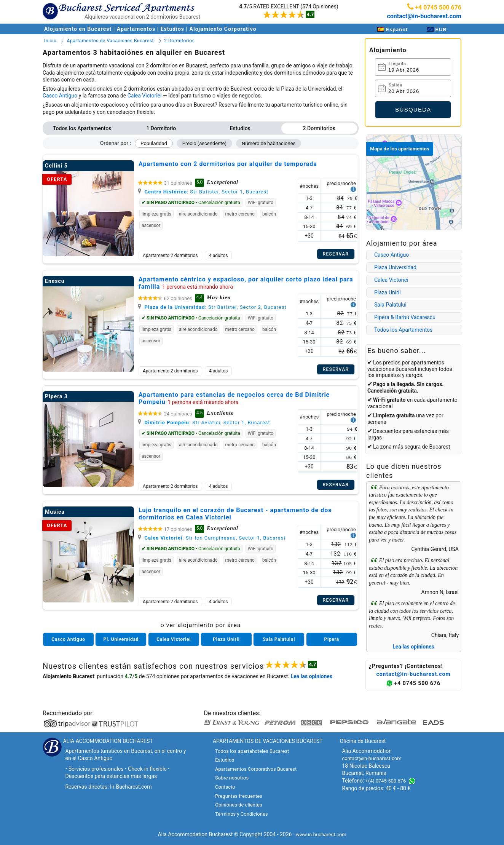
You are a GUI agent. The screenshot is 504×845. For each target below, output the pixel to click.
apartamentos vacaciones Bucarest (406, 366)
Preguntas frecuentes (239, 796)
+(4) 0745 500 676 (386, 781)
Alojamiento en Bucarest (79, 29)
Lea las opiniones (413, 647)
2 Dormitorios (319, 128)
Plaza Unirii (388, 292)
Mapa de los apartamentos (400, 149)
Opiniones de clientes (239, 805)
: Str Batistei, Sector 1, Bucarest (203, 192)
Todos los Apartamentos (82, 128)
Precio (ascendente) (204, 143)
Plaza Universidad (395, 267)
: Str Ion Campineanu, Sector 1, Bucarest (212, 538)
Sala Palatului (390, 305)
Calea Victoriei (145, 96)
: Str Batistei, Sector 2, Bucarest (212, 307)
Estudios (172, 29)
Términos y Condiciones (242, 814)
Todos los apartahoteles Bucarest (252, 751)
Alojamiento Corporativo (223, 29)
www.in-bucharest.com (321, 835)
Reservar (336, 254)
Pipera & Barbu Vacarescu (405, 317)
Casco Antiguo (60, 96)
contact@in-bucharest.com (424, 16)
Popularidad (154, 143)
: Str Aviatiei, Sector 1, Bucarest (204, 423)
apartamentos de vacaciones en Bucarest (239, 676)
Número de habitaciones (269, 143)
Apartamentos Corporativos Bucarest (256, 769)
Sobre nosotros (232, 778)
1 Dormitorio (161, 128)
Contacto (225, 787)
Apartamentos (136, 29)
